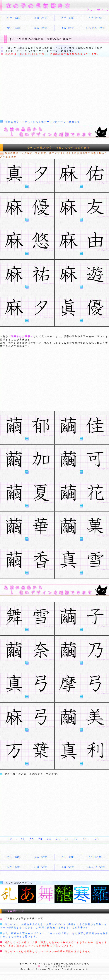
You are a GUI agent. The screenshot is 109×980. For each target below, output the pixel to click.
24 (49, 839)
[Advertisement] (54, 88)
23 (40, 839)
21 (23, 839)
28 (85, 839)
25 (58, 839)
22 (31, 839)
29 (97, 839)
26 (67, 839)
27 (76, 839)
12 (10, 839)
